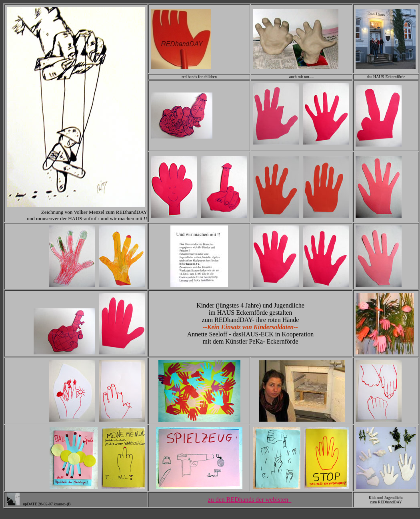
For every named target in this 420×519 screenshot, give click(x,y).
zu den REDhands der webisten (250, 500)
